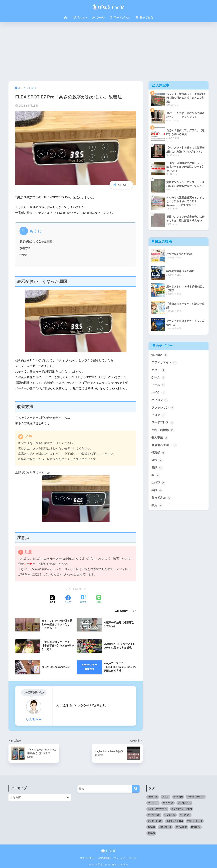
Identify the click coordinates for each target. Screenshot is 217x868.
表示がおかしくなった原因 (36, 241)
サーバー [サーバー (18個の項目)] (154, 815)
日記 (133, 611)
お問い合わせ (87, 858)
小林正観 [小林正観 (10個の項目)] (165, 827)
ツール (98, 18)
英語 (157, 491)
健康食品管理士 (164, 446)
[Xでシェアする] (53, 600)
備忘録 (158, 454)
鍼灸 (157, 506)
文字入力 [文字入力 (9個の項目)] (181, 827)
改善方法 (25, 248)
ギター (158, 370)
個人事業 (160, 438)
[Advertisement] (108, 52)
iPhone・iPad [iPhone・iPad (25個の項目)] (196, 797)
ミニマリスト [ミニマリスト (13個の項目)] (175, 821)
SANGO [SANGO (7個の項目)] (153, 803)
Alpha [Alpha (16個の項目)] (153, 797)
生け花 (158, 484)
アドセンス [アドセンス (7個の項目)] (184, 803)
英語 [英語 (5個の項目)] (151, 833)
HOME (109, 851)
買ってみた (144, 18)
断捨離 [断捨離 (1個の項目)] (196, 827)
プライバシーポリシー (126, 858)
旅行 (157, 461)
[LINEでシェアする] (99, 599)
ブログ (158, 416)
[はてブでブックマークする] (83, 600)
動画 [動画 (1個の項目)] (151, 827)
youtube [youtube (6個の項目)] (168, 803)
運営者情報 (104, 858)
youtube (160, 355)
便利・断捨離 (163, 431)
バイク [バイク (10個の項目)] (185, 815)
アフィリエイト (164, 363)
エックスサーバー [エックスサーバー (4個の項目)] (157, 809)
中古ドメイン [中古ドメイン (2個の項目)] (195, 821)
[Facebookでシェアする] (68, 600)
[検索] (136, 789)
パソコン (80, 18)
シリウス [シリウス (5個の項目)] (170, 815)
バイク (158, 393)
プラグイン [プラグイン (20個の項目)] (155, 821)
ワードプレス (120, 18)
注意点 (24, 255)
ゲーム (158, 378)
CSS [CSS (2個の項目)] (166, 797)
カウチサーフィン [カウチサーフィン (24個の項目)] (182, 809)
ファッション (163, 408)
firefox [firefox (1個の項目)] (178, 797)
